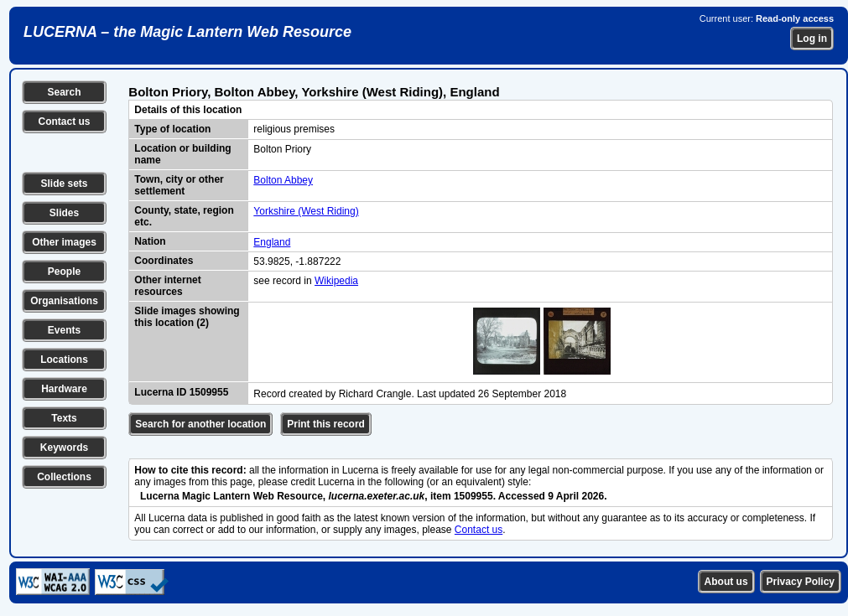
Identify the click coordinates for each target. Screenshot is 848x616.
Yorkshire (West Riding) (306, 211)
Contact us (64, 122)
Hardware (64, 389)
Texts (64, 418)
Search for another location (200, 424)
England (272, 242)
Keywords (64, 448)
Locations (64, 360)
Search (64, 92)
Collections (64, 477)
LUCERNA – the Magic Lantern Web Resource (187, 32)
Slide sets (64, 184)
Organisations (64, 301)
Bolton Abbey (283, 180)
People (64, 272)
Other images (64, 242)
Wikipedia (336, 281)
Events (64, 330)
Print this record (326, 424)
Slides (64, 213)
